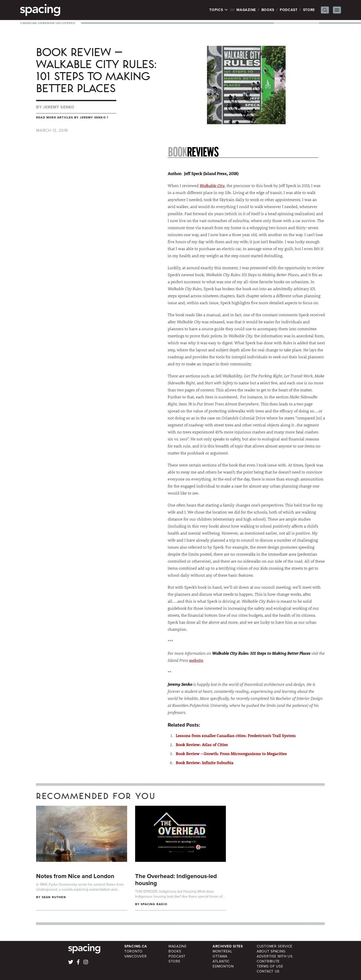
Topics (219, 10)
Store (309, 10)
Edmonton (223, 966)
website (196, 660)
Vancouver (136, 956)
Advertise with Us (275, 956)
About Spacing (271, 951)
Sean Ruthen (54, 897)
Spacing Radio (154, 904)
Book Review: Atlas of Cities (202, 745)
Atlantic (221, 961)
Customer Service (275, 946)
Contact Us (268, 971)
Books (268, 10)
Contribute (268, 961)
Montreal (222, 951)
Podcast (289, 10)
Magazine (246, 10)
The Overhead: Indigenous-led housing (176, 880)
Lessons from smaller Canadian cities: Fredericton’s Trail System (236, 736)
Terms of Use (270, 966)
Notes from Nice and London (75, 876)
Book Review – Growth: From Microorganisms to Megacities (231, 754)
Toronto (133, 951)
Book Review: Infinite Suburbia (205, 763)
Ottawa (220, 956)
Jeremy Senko (59, 107)
